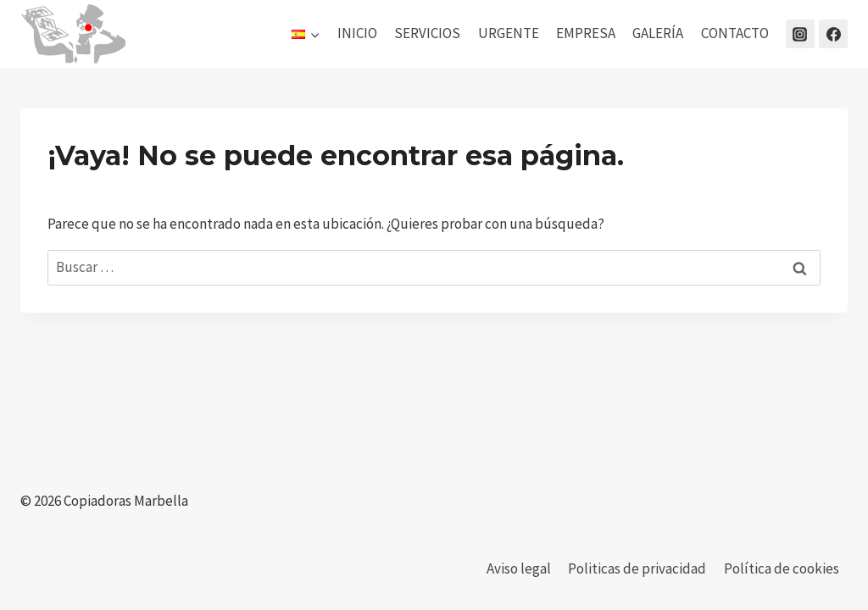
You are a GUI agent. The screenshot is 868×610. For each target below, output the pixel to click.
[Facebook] (833, 34)
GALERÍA (658, 33)
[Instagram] (800, 34)
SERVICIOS (427, 33)
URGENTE (509, 33)
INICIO (357, 33)
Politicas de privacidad (637, 568)
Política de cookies (782, 568)
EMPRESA (586, 33)
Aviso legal (519, 568)
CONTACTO (735, 33)
